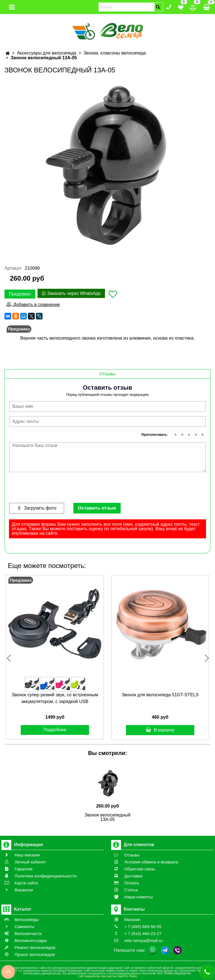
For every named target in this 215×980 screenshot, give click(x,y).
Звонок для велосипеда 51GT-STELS (160, 695)
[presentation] (52, 487)
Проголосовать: (155, 435)
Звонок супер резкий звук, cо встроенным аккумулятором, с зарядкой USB (55, 698)
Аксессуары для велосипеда (47, 53)
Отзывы (108, 374)
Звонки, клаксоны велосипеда (114, 53)
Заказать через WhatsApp (71, 293)
